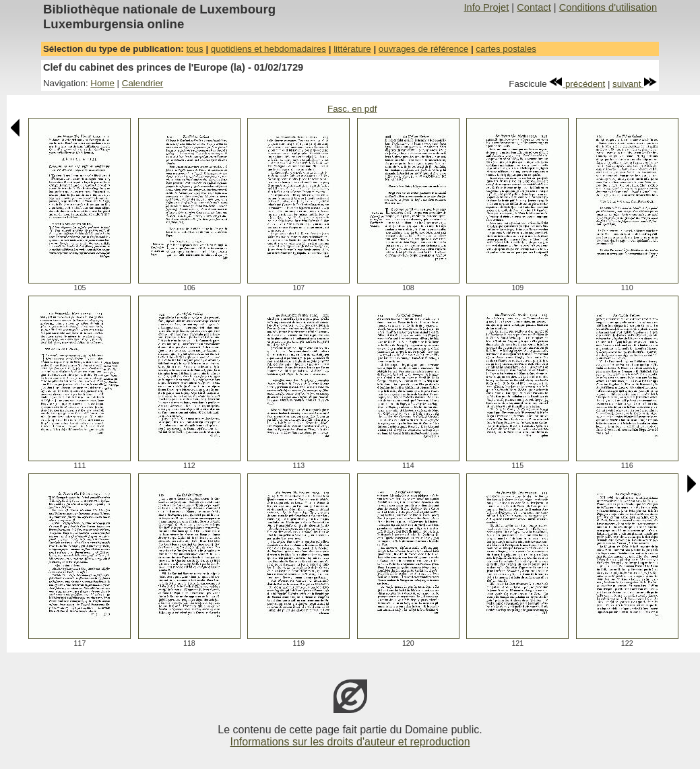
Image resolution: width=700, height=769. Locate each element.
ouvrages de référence (423, 49)
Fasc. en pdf (352, 109)
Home (102, 83)
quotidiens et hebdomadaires (268, 49)
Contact (534, 7)
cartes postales (506, 49)
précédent (577, 84)
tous (194, 49)
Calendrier (143, 83)
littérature (352, 49)
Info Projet (486, 7)
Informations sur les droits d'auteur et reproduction (350, 742)
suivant (635, 84)
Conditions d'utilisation (608, 7)
